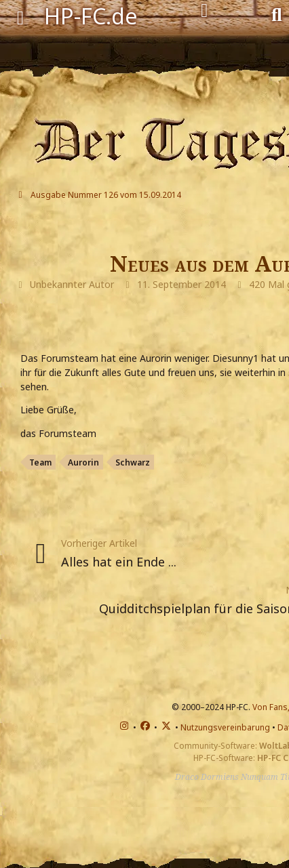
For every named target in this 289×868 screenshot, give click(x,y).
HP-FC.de (91, 16)
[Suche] (277, 14)
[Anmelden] (205, 11)
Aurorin (83, 462)
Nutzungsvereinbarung (225, 727)
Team (40, 462)
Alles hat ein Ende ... (119, 562)
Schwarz (133, 462)
